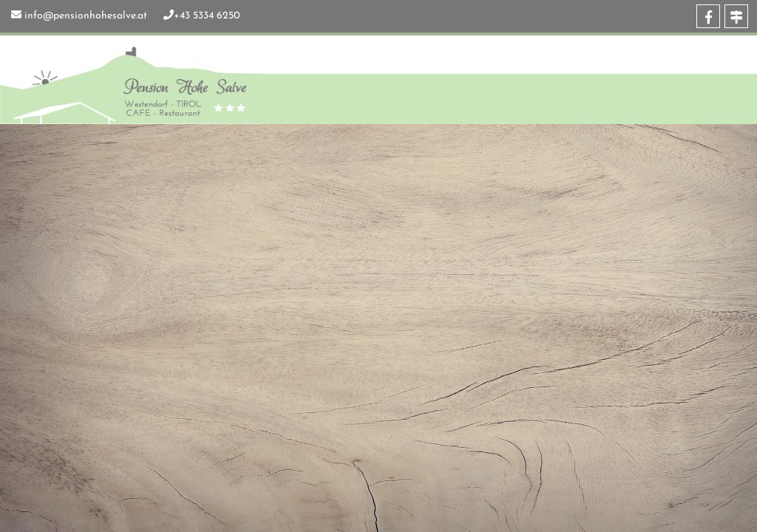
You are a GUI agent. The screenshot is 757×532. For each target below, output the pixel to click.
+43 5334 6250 (207, 16)
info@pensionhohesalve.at (86, 16)
